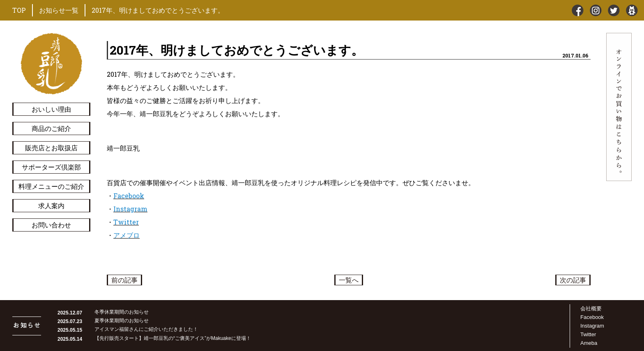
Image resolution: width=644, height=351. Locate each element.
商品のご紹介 (51, 128)
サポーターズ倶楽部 (51, 167)
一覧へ (349, 280)
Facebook (129, 196)
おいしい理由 (51, 109)
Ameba (589, 343)
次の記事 (573, 280)
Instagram (130, 209)
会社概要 (591, 309)
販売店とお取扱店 (51, 148)
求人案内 (51, 205)
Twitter (126, 222)
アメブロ (126, 235)
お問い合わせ (51, 225)
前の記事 (124, 280)
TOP (19, 10)
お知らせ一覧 (59, 10)
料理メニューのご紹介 (51, 186)
